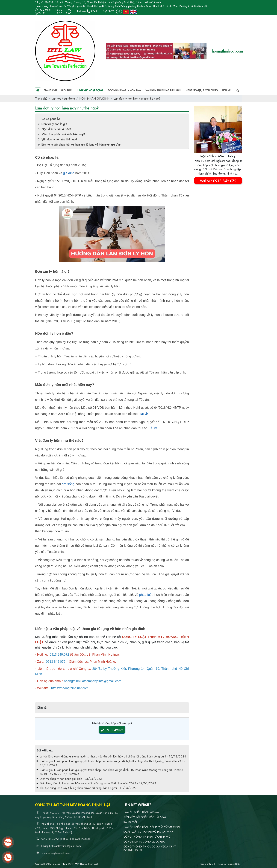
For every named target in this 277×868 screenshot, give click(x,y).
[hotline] (8, 857)
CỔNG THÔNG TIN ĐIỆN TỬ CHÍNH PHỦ (147, 836)
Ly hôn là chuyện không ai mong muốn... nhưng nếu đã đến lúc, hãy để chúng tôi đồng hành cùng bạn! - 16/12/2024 (113, 756)
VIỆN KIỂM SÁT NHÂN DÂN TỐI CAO (145, 817)
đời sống (68, 484)
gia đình (69, 173)
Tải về (144, 414)
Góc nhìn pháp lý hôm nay (124, 90)
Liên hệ (226, 90)
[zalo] (8, 842)
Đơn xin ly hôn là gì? (54, 124)
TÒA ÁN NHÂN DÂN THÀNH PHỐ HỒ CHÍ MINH (152, 826)
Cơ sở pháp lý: (51, 119)
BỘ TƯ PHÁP (130, 821)
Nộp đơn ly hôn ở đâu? (56, 129)
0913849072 (112, 730)
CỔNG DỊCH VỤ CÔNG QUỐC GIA (144, 841)
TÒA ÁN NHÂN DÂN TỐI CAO (141, 812)
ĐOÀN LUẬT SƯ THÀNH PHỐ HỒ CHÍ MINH (148, 831)
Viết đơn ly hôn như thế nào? (59, 139)
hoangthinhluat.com (227, 51)
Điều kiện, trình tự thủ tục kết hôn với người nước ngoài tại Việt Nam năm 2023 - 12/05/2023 (98, 783)
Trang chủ (46, 90)
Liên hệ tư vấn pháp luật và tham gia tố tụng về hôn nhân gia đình (81, 144)
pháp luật (146, 595)
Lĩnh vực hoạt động (90, 90)
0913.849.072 (103, 11)
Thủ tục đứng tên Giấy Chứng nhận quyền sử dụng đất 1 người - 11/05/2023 (88, 788)
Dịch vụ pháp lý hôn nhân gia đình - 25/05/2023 (71, 778)
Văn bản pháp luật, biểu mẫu (163, 90)
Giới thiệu (67, 90)
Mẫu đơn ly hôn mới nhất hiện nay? (63, 134)
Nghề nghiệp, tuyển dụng (202, 90)
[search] (238, 90)
